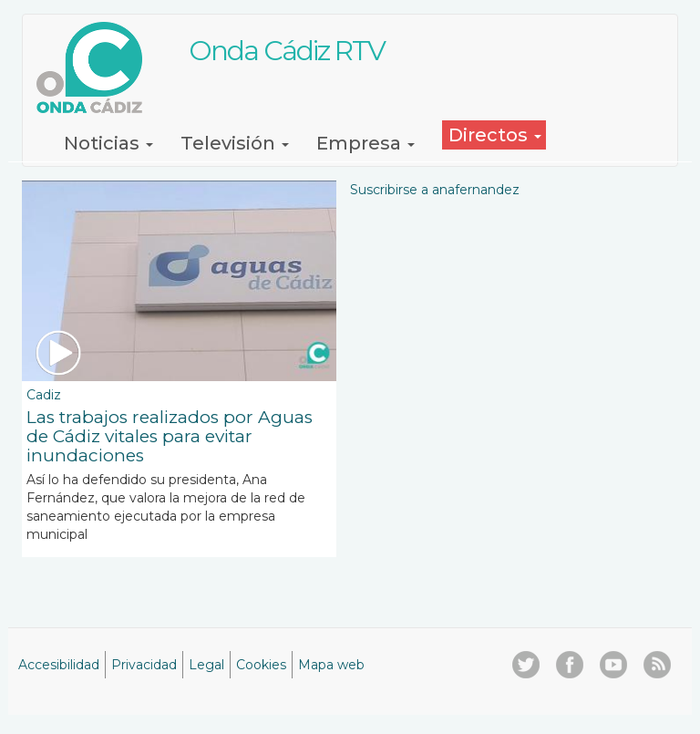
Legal (206, 665)
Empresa (365, 143)
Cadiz (44, 395)
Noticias (108, 143)
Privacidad (144, 665)
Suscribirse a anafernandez (435, 190)
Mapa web (331, 665)
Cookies (261, 665)
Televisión (235, 143)
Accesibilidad (59, 665)
